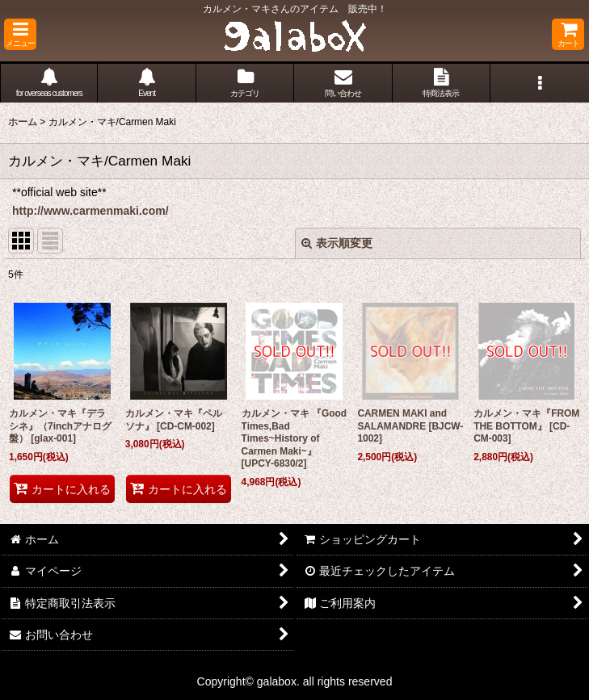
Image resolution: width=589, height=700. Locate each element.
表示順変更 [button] (337, 243)
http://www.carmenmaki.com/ (90, 211)
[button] (20, 34)
